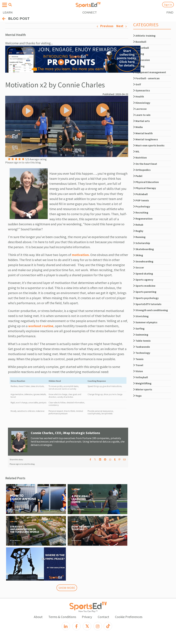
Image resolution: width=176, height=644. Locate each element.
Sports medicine (144, 286)
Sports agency (143, 280)
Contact (103, 617)
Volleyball (141, 377)
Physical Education (146, 182)
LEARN (8, 13)
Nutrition (140, 158)
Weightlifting (142, 383)
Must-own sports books (149, 145)
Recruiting (141, 212)
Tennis (138, 359)
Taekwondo (142, 347)
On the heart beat (145, 164)
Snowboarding (143, 261)
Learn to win (142, 115)
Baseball (140, 42)
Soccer (139, 267)
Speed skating (143, 274)
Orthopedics (142, 170)
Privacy (87, 617)
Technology (142, 353)
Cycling (139, 66)
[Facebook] (76, 626)
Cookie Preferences (129, 617)
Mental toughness (146, 139)
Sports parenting (145, 292)
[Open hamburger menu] (5, 5)
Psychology (142, 206)
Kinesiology (142, 103)
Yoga (137, 396)
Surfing (139, 328)
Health (139, 96)
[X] (87, 626)
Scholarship (142, 243)
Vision (138, 371)
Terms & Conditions (62, 617)
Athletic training (144, 36)
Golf (137, 84)
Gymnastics (142, 90)
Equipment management (150, 72)
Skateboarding (144, 249)
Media (138, 127)
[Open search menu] (10, 5)
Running (139, 237)
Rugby (138, 231)
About (38, 617)
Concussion (142, 60)
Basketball (141, 48)
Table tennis (142, 341)
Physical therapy (145, 188)
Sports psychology (146, 298)
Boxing (139, 54)
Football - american (146, 78)
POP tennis (141, 200)
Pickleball (140, 194)
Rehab (138, 225)
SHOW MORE (67, 588)
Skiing (138, 255)
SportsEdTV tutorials (147, 304)
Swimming (141, 335)
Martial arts (142, 121)
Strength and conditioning (151, 310)
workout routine (41, 326)
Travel (138, 365)
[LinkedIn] (66, 626)
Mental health (143, 133)
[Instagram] (98, 626)
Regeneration (143, 219)
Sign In (168, 5)
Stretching (141, 316)
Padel (138, 176)
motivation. (81, 255)
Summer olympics (145, 322)
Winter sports (143, 389)
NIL (136, 151)
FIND (170, 13)
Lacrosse (140, 109)
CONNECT (90, 13)
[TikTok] (108, 626)
